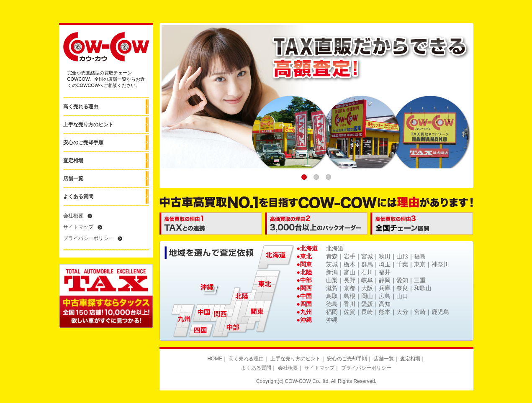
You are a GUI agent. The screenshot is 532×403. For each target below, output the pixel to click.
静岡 (385, 280)
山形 (402, 256)
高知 (385, 304)
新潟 (332, 272)
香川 (350, 304)
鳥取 (332, 296)
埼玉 (385, 264)
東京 (420, 264)
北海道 (335, 248)
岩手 (350, 256)
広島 (385, 296)
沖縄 (332, 320)
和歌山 (423, 288)
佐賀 (350, 312)
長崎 (367, 312)
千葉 (402, 264)
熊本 (385, 312)
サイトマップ (78, 227)
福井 (385, 272)
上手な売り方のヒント (88, 125)
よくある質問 (78, 196)
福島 (420, 256)
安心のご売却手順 (83, 143)
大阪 (367, 288)
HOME (215, 359)
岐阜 (367, 280)
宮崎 (420, 312)
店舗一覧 (73, 179)
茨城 (332, 264)
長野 (350, 280)
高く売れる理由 (81, 107)
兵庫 (385, 288)
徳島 (332, 304)
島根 (350, 296)
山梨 (332, 280)
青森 (332, 256)
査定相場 (73, 161)
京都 (350, 288)
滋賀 (332, 288)
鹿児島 (440, 312)
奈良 (402, 288)
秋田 (385, 256)
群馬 (367, 264)
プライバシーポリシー (88, 238)
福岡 (332, 312)
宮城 (367, 256)
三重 (420, 280)
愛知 (402, 280)
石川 (367, 272)
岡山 (367, 296)
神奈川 (440, 264)
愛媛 (367, 304)
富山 (350, 272)
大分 (402, 312)
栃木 (350, 264)
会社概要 (73, 216)
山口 (402, 296)
